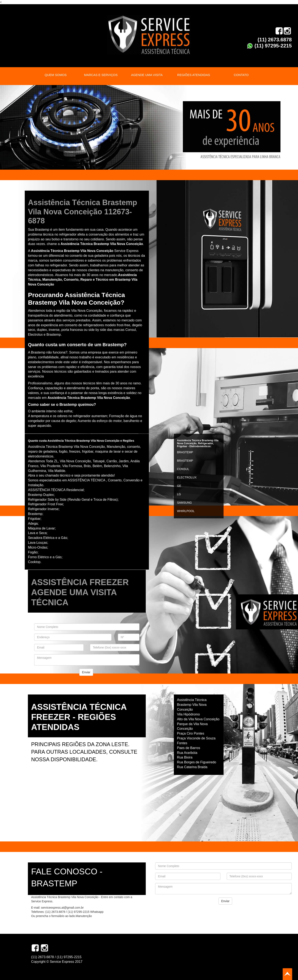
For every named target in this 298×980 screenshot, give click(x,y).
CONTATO (241, 75)
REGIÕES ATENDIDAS (194, 75)
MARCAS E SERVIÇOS (101, 75)
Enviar (86, 672)
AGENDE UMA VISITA (147, 75)
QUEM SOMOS (56, 75)
